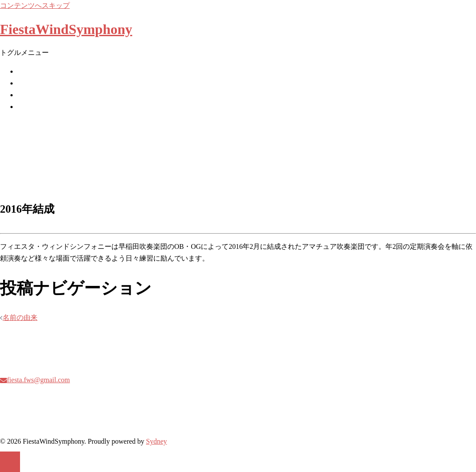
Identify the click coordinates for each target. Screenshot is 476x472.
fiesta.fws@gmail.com (38, 380)
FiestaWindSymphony (66, 29)
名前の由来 (20, 317)
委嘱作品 (31, 95)
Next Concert (36, 83)
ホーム (28, 71)
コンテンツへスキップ (35, 5)
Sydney (156, 441)
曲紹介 (28, 107)
